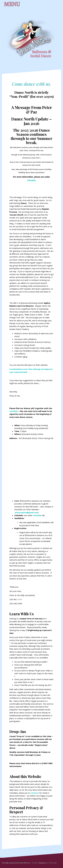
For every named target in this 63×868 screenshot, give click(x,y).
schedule (13, 411)
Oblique (42, 863)
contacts (35, 793)
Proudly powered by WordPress (16, 863)
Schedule (31, 180)
